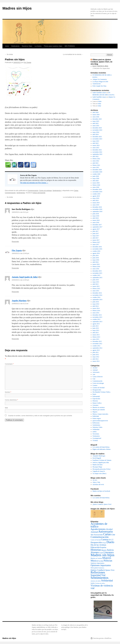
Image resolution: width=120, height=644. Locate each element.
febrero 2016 (96, 267)
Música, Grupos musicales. (101, 414)
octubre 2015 (96, 275)
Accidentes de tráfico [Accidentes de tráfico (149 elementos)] (99, 525)
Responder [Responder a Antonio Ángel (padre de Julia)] (15, 292)
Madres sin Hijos (17, 8)
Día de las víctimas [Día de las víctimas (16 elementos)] (98, 545)
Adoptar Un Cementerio (100, 79)
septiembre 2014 (97, 300)
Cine (94, 379)
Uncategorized (97, 438)
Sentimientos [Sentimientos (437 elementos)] (99, 578)
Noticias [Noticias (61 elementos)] (108, 561)
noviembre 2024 (97, 130)
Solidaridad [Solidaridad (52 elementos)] (107, 581)
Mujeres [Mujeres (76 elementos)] (107, 558)
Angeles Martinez (19, 301)
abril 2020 (96, 181)
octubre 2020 (96, 174)
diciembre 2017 (97, 225)
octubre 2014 (96, 297)
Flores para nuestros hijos (53, 46)
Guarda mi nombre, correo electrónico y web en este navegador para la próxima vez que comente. (40, 416)
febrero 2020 (96, 185)
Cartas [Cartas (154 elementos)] (107, 534)
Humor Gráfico (97, 403)
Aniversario (96, 372)
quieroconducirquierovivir (100, 421)
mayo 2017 (96, 236)
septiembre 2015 (97, 278)
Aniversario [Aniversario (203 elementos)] (105, 532)
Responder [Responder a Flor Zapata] (15, 268)
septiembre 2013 (97, 322)
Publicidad (96, 416)
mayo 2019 (96, 198)
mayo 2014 (96, 304)
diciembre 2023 (97, 137)
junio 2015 (96, 280)
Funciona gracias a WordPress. (102, 638)
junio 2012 (96, 355)
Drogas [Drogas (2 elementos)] (104, 543)
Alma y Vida (96, 482)
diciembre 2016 (97, 247)
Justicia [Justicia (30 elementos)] (110, 550)
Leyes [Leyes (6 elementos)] (101, 553)
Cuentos (95, 385)
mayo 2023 (96, 141)
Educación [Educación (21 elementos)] (95, 547)
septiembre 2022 (97, 154)
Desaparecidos (97, 390)
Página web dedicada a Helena (102, 449)
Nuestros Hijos (27, 46)
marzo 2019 (96, 203)
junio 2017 (96, 234)
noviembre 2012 (97, 344)
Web (6, 408)
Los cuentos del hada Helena (101, 447)
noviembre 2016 (97, 249)
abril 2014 (96, 306)
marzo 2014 (96, 308)
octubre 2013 (96, 319)
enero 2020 (96, 187)
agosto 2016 (96, 253)
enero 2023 (96, 148)
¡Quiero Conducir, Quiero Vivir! (102, 504)
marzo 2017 (96, 240)
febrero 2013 (96, 337)
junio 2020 (96, 176)
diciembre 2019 (97, 189)
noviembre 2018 (97, 209)
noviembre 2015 (97, 273)
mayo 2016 (96, 260)
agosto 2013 (96, 324)
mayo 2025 (96, 121)
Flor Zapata (27, 63)
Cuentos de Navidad (99, 388)
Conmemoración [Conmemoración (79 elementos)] (100, 537)
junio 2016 (96, 258)
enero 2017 (96, 245)
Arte (94, 374)
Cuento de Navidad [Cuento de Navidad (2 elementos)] (96, 540)
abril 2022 (96, 156)
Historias (95, 401)
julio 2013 (96, 326)
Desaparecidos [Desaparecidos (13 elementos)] (96, 542)
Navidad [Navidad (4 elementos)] (101, 561)
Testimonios (96, 436)
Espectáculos (96, 399)
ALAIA (95, 480)
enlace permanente (39, 193)
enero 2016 (96, 269)
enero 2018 (96, 222)
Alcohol (95, 368)
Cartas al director (98, 377)
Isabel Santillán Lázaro (99, 93)
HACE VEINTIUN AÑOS (100, 66)
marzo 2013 (96, 335)
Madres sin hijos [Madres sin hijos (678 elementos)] (102, 555)
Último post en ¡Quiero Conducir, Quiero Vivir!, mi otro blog (101, 62)
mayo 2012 (96, 357)
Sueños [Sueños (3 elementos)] (93, 583)
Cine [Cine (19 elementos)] (113, 535)
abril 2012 (96, 359)
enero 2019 (96, 205)
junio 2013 (96, 328)
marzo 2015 (96, 286)
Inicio (7, 46)
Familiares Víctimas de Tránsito (102, 460)
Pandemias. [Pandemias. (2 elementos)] (101, 568)
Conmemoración (33, 191)
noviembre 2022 (97, 152)
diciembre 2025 (97, 119)
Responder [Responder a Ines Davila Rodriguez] (15, 242)
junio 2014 (96, 302)
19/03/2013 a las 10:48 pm (20, 253)
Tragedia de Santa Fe (99, 471)
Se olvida (9, 54)
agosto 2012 (96, 350)
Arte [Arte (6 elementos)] (92, 535)
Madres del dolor (98, 465)
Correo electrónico (11, 400)
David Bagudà (97, 458)
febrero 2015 (96, 289)
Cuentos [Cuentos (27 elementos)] (105, 540)
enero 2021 (96, 167)
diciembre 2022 (97, 150)
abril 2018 (96, 218)
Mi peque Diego (97, 467)
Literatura (95, 405)
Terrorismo (96, 434)
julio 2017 (96, 231)
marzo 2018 (96, 220)
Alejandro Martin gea (99, 456)
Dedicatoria (15, 46)
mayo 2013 (96, 330)
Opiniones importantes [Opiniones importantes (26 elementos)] (101, 565)
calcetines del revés (98, 484)
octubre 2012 (96, 346)
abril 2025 (96, 123)
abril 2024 (96, 134)
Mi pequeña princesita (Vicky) (102, 469)
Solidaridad (96, 429)
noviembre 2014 (97, 295)
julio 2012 (96, 352)
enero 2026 (96, 117)
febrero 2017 (96, 242)
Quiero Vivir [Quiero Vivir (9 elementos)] (110, 570)
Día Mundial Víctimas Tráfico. (102, 392)
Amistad (95, 370)
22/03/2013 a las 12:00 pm (20, 280)
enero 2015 (96, 291)
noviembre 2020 (97, 172)
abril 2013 (96, 333)
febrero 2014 (96, 311)
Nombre (8, 392)
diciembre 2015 (97, 271)
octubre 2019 (96, 194)
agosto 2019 (96, 196)
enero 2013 (96, 339)
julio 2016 (96, 256)
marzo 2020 (96, 183)
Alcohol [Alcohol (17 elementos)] (109, 529)
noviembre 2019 (97, 192)
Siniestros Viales (97, 427)
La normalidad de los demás (73, 54)
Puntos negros (97, 418)
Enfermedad (96, 396)
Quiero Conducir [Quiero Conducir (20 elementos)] (98, 570)
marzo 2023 (96, 145)
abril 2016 (96, 262)
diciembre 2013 (97, 315)
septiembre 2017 (97, 227)
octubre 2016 (96, 251)
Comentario (9, 364)
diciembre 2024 (97, 128)
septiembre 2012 (97, 348)
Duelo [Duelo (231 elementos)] (110, 542)
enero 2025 (96, 126)
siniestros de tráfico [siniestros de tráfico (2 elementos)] (96, 581)
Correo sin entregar (45, 191)
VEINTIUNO (97, 84)
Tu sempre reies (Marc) (99, 473)
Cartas (76, 191)
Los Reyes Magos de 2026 (100, 82)
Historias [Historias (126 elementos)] (96, 550)
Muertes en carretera (99, 407)
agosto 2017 (96, 229)
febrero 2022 (96, 159)
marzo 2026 (96, 115)
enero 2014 (96, 313)
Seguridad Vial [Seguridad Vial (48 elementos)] (98, 575)
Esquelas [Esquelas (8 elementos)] (103, 547)
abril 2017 (96, 238)
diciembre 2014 (97, 293)
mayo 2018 (96, 216)
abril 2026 (96, 112)
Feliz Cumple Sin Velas (99, 86)
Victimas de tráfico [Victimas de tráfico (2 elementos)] (100, 583)
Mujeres (95, 412)
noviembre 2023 (97, 139)
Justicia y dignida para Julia (101, 462)
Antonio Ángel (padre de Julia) (25, 277)
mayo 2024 (96, 132)
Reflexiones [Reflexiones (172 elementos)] (98, 572)
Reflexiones (96, 423)
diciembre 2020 (97, 170)
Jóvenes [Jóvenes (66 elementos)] (95, 552)
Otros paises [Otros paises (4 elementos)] (94, 568)
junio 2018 (96, 214)
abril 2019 (96, 200)
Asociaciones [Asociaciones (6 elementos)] (98, 535)
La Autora (38, 46)
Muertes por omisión (99, 410)
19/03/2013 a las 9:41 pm (20, 212)
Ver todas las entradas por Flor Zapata (34, 183)
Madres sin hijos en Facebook (101, 491)
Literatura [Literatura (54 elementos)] (109, 552)
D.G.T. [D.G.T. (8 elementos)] (111, 540)
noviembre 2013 (97, 317)
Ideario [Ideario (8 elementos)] (104, 550)
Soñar (100, 101)
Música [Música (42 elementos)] (94, 561)
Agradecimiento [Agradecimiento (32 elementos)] (98, 529)
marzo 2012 (96, 361)
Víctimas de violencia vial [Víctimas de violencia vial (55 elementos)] (102, 587)
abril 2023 (96, 143)
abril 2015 (96, 284)
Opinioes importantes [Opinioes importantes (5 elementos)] (97, 563)
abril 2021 (96, 163)
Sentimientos (57, 191)
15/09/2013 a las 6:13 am (20, 304)
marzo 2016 (96, 264)
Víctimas (95, 440)
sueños (95, 432)
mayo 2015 (96, 282)
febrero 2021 (96, 165)
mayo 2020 (96, 178)
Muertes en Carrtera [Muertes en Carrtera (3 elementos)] (96, 558)
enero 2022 (96, 161)
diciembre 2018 (97, 207)
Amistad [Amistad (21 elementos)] (94, 532)
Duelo (94, 394)
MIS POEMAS (70, 46)
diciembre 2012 (97, 341)
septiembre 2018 (97, 211)
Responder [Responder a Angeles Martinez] (15, 339)
